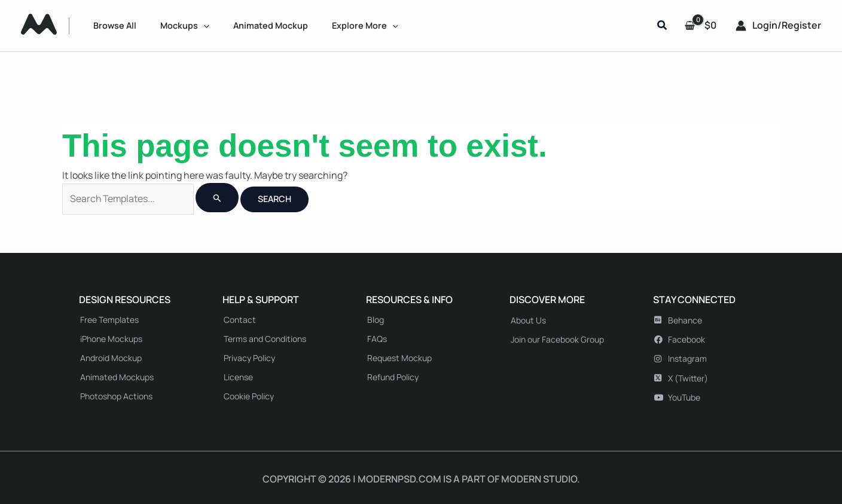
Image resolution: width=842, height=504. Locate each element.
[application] (204, 25)
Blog (376, 320)
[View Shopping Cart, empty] (702, 26)
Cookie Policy (249, 396)
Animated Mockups (117, 377)
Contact (240, 320)
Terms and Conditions (265, 339)
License (238, 377)
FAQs (377, 339)
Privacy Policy (249, 358)
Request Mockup (399, 358)
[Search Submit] (218, 198)
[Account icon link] (778, 26)
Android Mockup (111, 358)
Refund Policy (393, 377)
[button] (663, 26)
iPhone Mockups (111, 339)
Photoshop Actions (116, 396)
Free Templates (109, 320)
